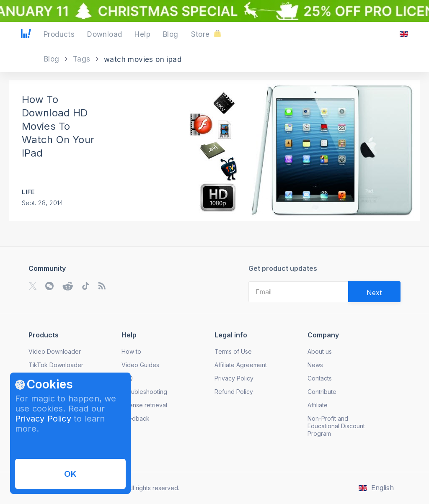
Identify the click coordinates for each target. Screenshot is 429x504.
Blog (53, 59)
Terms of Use (233, 351)
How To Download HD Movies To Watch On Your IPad (58, 126)
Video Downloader (55, 351)
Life (28, 192)
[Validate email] (374, 292)
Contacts (320, 378)
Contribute (322, 392)
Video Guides (140, 365)
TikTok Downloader (56, 365)
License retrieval (144, 405)
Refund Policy (234, 392)
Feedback (136, 418)
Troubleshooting (144, 392)
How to (131, 351)
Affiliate (318, 405)
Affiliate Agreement (241, 365)
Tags (83, 59)
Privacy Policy (43, 419)
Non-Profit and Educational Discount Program (336, 426)
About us (320, 351)
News (315, 365)
